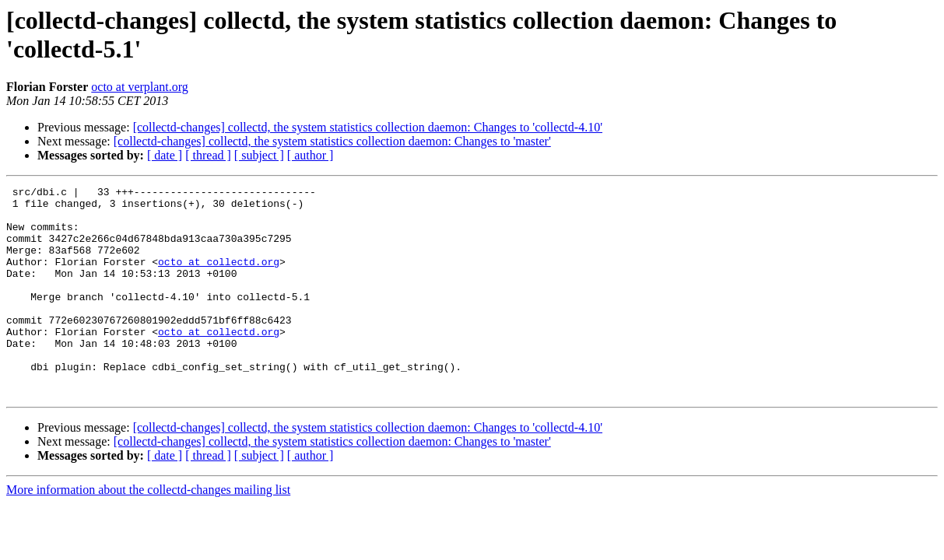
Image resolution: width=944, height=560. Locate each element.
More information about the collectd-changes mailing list (148, 532)
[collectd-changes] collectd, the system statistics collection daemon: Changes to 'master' (332, 141)
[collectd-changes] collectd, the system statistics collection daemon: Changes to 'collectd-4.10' (368, 127)
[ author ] (311, 155)
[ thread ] (208, 155)
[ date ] (165, 155)
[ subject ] (259, 155)
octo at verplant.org (140, 87)
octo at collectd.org (219, 278)
